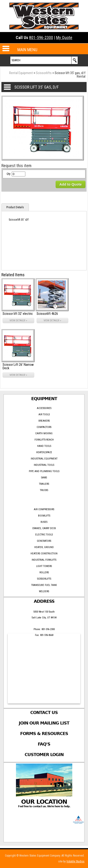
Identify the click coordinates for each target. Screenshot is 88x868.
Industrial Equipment (44, 459)
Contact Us (44, 712)
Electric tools (44, 535)
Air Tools (44, 414)
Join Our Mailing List (44, 723)
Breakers (44, 421)
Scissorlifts (44, 73)
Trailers (44, 484)
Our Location (44, 802)
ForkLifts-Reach (44, 440)
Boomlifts (44, 516)
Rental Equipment (21, 73)
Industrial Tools (44, 465)
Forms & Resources (44, 733)
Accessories (44, 408)
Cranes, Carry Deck (44, 528)
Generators (44, 541)
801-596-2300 (41, 38)
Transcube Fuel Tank (44, 585)
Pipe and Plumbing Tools (44, 471)
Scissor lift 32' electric (18, 314)
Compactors (44, 427)
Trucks (44, 490)
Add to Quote (71, 184)
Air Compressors (44, 509)
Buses (44, 522)
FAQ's (44, 744)
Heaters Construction (44, 554)
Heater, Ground (44, 547)
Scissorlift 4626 (47, 314)
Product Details (15, 207)
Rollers (44, 572)
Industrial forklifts (44, 560)
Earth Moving (44, 433)
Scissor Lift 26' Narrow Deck (18, 366)
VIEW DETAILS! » (18, 321)
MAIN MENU (27, 50)
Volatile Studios (75, 861)
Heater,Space (44, 452)
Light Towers (44, 566)
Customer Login (44, 755)
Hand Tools (44, 446)
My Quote (64, 38)
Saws (44, 478)
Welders (44, 591)
